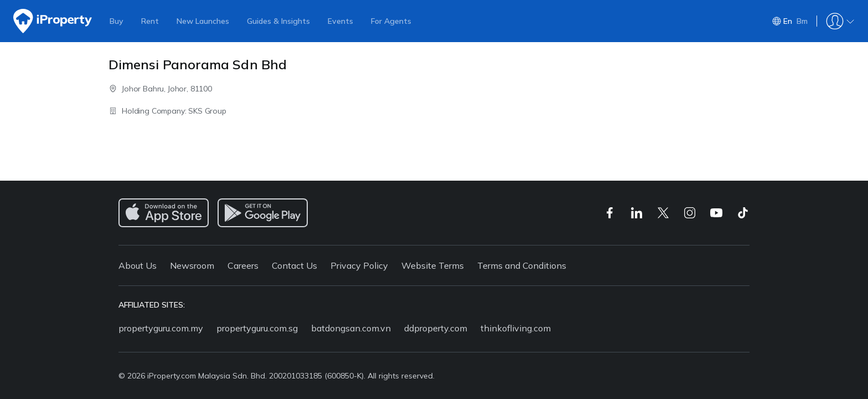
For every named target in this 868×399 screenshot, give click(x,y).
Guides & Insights (278, 21)
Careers (243, 265)
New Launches (203, 21)
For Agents (391, 21)
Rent (150, 21)
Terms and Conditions (522, 265)
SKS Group (207, 111)
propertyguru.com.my (161, 328)
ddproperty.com (436, 328)
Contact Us (294, 265)
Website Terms (433, 265)
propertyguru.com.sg (257, 328)
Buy (117, 21)
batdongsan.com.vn (351, 328)
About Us (138, 265)
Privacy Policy (359, 265)
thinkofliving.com (516, 328)
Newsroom (192, 265)
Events (340, 21)
